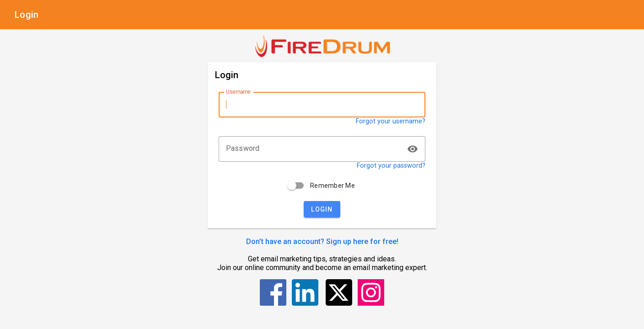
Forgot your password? (391, 166)
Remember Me (333, 186)
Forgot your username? (391, 121)
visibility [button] (413, 149)
